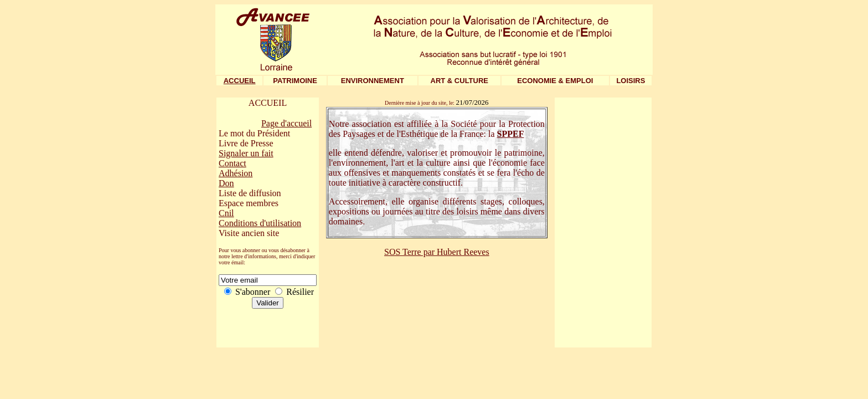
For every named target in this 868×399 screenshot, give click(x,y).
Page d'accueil (286, 123)
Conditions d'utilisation (260, 223)
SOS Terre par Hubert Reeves (437, 252)
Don (226, 183)
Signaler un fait (246, 153)
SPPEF (511, 134)
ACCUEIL (240, 81)
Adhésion (236, 173)
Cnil (226, 213)
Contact (232, 163)
